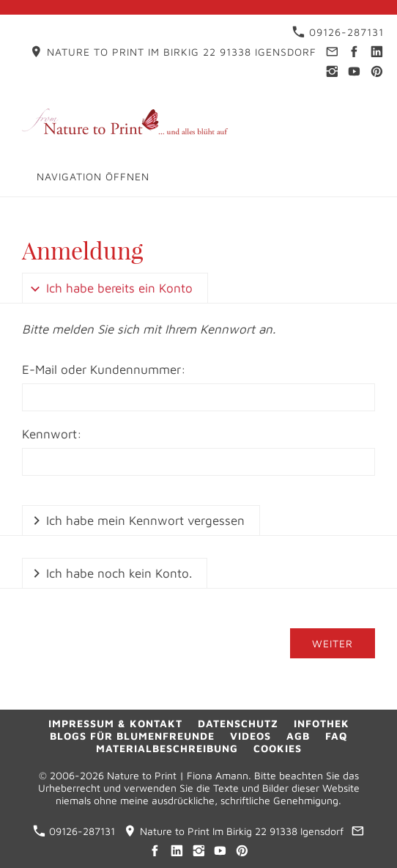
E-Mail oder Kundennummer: (104, 369)
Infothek (322, 723)
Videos (251, 736)
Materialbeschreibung (167, 748)
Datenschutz (238, 723)
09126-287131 (338, 32)
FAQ (336, 736)
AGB (298, 736)
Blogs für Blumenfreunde (132, 736)
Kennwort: (52, 434)
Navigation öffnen (93, 176)
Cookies (278, 748)
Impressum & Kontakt (115, 723)
